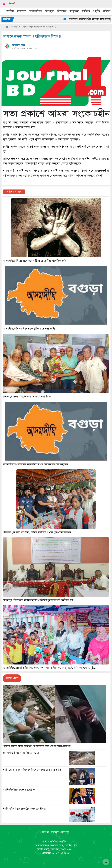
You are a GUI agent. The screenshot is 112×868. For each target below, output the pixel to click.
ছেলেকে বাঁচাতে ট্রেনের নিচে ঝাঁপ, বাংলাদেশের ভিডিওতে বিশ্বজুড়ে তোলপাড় (37, 746)
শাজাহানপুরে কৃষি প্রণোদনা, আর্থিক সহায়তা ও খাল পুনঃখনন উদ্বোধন (37, 532)
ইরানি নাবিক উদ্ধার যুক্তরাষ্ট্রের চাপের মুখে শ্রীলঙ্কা (24, 809)
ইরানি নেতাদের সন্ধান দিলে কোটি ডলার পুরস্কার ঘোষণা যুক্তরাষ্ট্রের (32, 770)
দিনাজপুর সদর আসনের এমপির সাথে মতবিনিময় (27, 396)
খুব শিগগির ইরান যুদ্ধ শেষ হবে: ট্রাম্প (19, 790)
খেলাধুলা (49, 11)
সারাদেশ (22, 11)
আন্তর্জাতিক (36, 11)
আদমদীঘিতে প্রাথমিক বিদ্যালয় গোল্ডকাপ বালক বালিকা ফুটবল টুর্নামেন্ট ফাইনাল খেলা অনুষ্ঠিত (49, 668)
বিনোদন (62, 11)
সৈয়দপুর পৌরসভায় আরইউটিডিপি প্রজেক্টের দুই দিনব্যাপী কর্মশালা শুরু (38, 600)
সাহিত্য (86, 11)
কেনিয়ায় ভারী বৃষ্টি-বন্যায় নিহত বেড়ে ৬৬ (21, 753)
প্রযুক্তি (97, 11)
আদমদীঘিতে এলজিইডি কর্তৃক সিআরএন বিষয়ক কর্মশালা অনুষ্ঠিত (35, 464)
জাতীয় (10, 11)
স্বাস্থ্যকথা (74, 11)
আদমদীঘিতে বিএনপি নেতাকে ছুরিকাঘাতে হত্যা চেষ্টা (29, 329)
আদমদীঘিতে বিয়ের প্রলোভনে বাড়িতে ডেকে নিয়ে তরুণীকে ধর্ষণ (34, 261)
